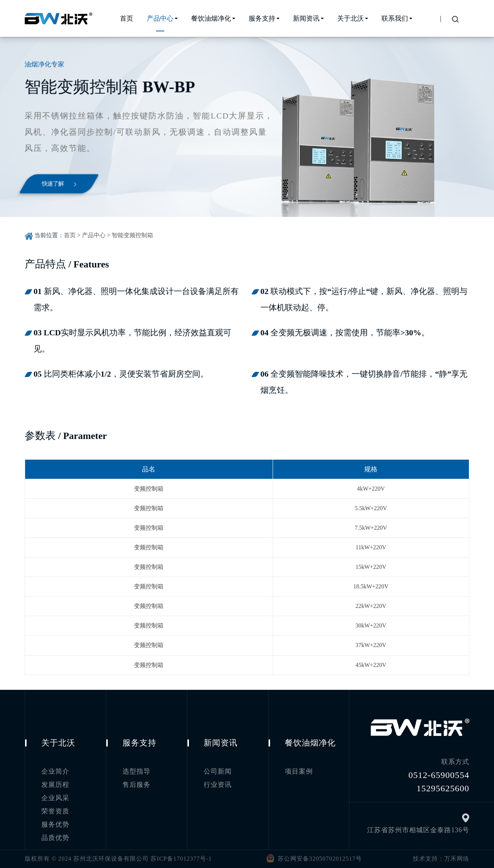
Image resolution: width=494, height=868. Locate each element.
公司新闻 (218, 771)
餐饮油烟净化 (211, 18)
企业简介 (55, 771)
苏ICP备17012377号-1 (181, 859)
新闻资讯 (306, 18)
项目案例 (299, 771)
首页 (127, 18)
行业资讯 (218, 785)
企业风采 (55, 798)
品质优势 (55, 838)
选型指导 (137, 771)
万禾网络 (457, 859)
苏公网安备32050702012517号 (312, 858)
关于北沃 (350, 18)
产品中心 (160, 18)
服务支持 (262, 18)
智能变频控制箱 (132, 235)
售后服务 (137, 785)
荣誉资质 (55, 811)
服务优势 (55, 824)
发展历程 (55, 785)
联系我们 (395, 18)
